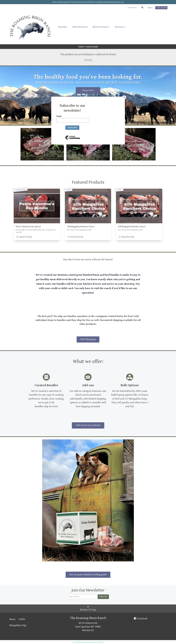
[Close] (124, 97)
